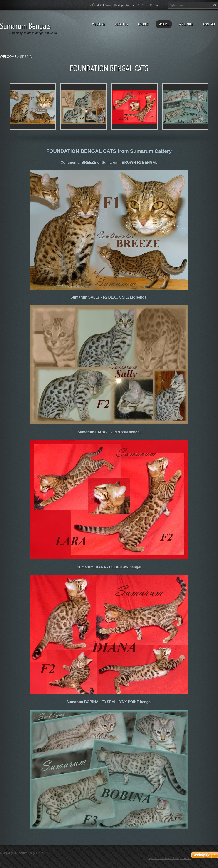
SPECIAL (164, 24)
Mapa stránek (126, 5)
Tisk (156, 5)
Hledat (214, 5)
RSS (144, 5)
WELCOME (99, 24)
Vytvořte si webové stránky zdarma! (170, 858)
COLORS (143, 24)
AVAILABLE (186, 24)
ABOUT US (122, 24)
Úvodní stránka (102, 5)
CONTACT (209, 24)
